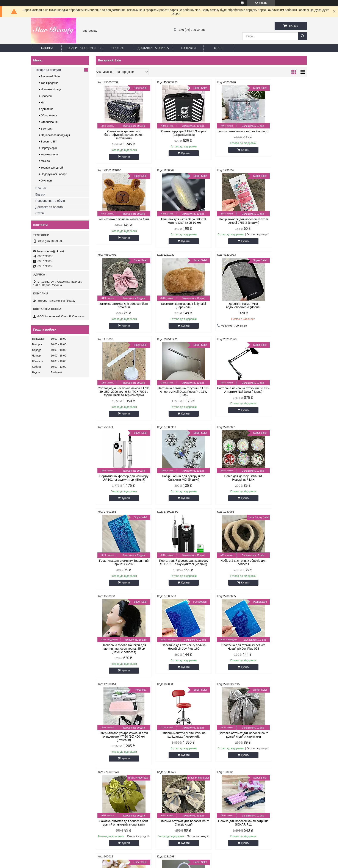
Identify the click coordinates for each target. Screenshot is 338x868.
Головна (46, 48)
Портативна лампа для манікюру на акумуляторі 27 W (121, 749)
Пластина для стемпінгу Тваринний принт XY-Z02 (282, 397)
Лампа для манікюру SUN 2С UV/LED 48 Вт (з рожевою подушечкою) (282, 662)
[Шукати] (303, 36)
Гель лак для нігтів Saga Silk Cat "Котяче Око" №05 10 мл (121, 221)
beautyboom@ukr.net (51, 251)
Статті (219, 48)
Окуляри (46, 181)
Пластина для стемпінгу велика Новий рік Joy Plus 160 (282, 485)
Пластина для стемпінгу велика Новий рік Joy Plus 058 (121, 573)
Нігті (44, 102)
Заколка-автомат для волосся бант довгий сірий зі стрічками (282, 573)
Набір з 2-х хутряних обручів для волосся (174, 485)
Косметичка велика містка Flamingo (228, 133)
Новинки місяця (51, 89)
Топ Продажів (50, 83)
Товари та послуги (81, 48)
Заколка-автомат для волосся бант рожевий (228, 221)
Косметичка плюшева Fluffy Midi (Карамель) (282, 221)
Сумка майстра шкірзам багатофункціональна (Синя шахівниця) (121, 135)
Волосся (46, 96)
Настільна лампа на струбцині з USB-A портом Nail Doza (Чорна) (282, 305)
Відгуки (40, 194)
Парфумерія (49, 148)
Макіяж (45, 161)
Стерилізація (49, 122)
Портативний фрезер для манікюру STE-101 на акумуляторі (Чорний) (121, 486)
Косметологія (49, 154)
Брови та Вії (49, 142)
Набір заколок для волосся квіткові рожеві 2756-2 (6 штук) (174, 221)
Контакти (188, 48)
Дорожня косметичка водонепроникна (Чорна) (121, 305)
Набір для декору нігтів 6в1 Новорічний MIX (228, 397)
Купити (123, 157)
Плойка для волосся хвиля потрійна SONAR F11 (228, 661)
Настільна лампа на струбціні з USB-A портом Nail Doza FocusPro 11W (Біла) (228, 307)
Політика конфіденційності (204, 864)
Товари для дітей (52, 168)
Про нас (118, 48)
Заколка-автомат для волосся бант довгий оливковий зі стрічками (121, 662)
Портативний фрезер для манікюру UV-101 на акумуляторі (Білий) (121, 399)
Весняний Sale (50, 76)
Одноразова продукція (55, 135)
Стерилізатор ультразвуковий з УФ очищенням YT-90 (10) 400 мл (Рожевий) (174, 574)
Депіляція (47, 109)
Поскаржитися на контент (171, 864)
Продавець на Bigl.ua (169, 860)
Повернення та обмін (50, 201)
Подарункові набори (54, 174)
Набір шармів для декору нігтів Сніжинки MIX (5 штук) (174, 397)
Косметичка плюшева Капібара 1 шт (282, 133)
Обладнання (49, 115)
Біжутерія (47, 129)
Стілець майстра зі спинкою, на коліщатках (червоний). (228, 573)
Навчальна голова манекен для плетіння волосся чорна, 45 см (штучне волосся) (228, 486)
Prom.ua (189, 856)
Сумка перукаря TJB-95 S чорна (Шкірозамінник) (174, 133)
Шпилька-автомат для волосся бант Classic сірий (174, 661)
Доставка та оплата (153, 48)
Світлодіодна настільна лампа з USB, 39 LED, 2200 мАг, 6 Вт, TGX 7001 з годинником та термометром (174, 309)
